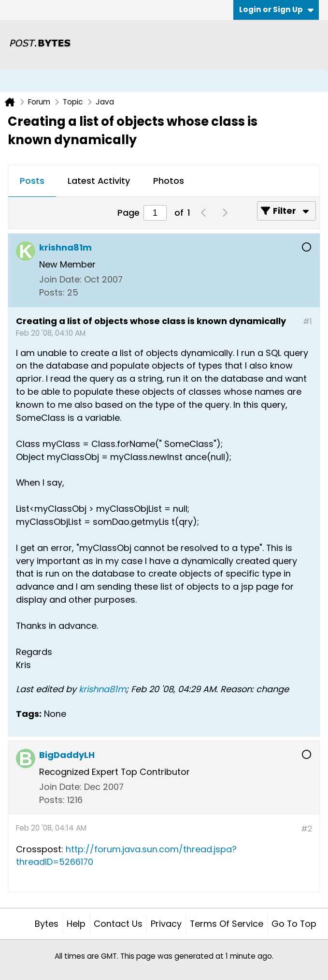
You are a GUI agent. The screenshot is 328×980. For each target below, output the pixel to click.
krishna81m (102, 689)
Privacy (166, 924)
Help (76, 924)
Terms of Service (227, 924)
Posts (32, 181)
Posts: (52, 292)
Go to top (294, 924)
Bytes (47, 924)
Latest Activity (99, 181)
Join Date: (60, 279)
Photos (169, 181)
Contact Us (118, 924)
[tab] (32, 181)
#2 (307, 829)
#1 (307, 321)
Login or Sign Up (276, 9)
